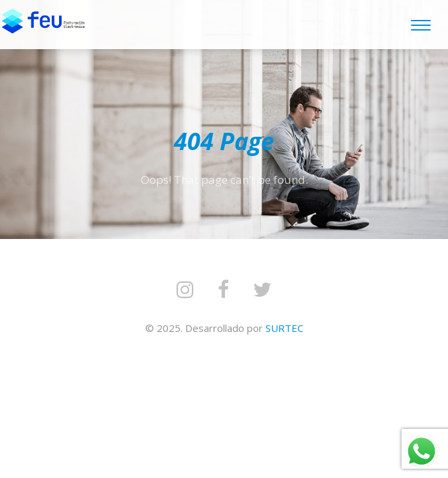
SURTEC (284, 328)
